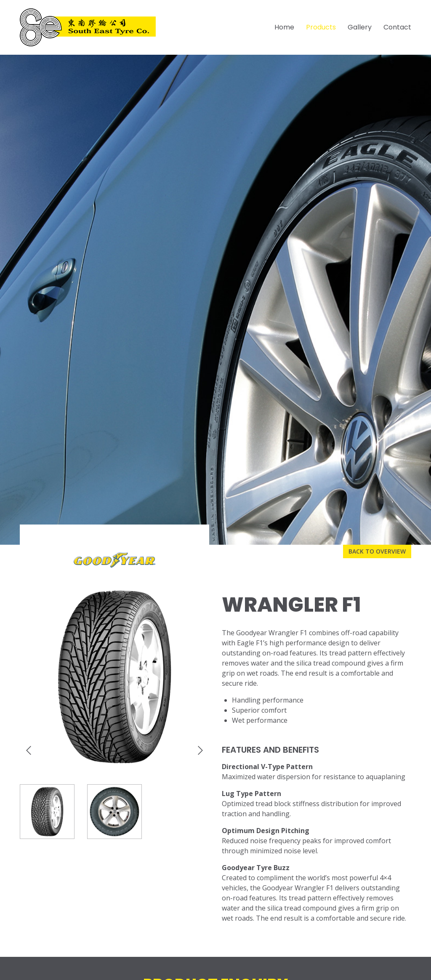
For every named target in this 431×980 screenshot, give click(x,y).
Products (321, 27)
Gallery (360, 27)
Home (284, 27)
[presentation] (29, 751)
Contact (397, 27)
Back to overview (377, 551)
